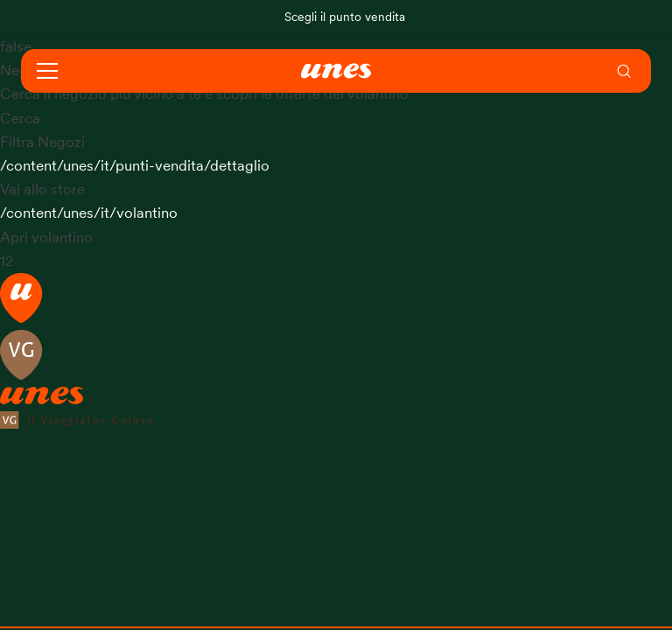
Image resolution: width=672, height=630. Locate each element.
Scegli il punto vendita (345, 17)
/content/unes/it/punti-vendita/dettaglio (135, 166)
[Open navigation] (47, 71)
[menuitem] (625, 71)
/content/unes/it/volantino (89, 213)
